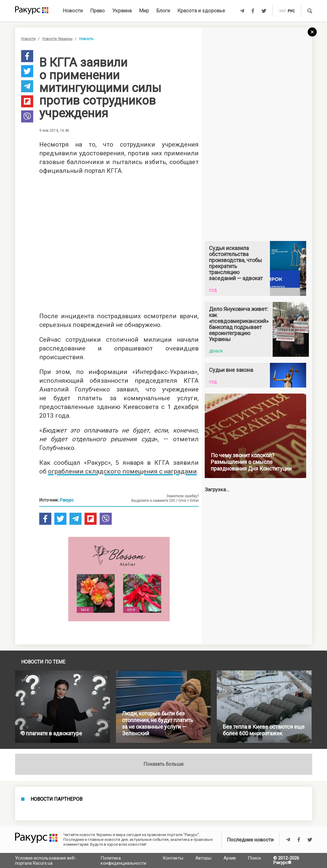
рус (291, 11)
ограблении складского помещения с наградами (122, 471)
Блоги (163, 11)
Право (98, 11)
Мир (144, 11)
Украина (122, 11)
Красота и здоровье (201, 11)
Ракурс (67, 500)
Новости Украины (57, 39)
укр (282, 11)
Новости (73, 11)
